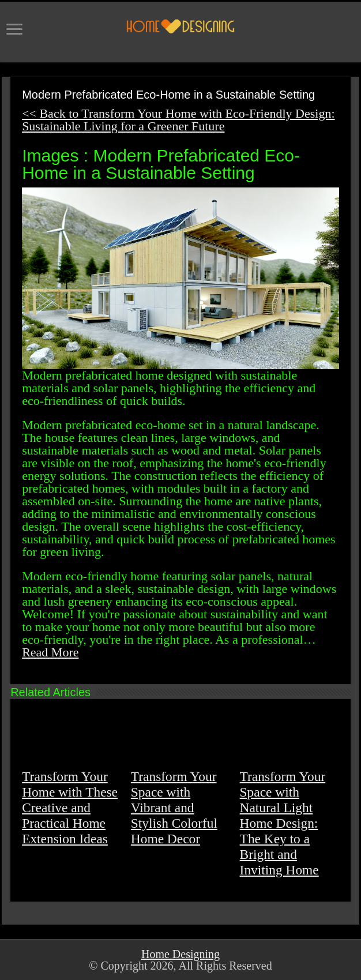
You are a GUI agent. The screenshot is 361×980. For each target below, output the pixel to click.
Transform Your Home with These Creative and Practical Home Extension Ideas (70, 808)
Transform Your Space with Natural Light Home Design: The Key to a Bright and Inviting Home (283, 823)
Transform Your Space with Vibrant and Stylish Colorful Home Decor (174, 808)
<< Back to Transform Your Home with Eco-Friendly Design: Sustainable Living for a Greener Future (178, 120)
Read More (50, 652)
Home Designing (180, 954)
